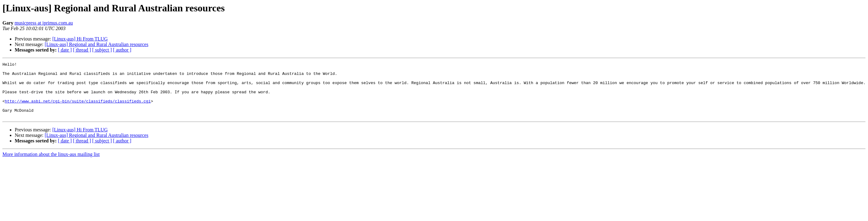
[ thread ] (82, 50)
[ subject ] (102, 50)
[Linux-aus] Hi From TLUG (80, 39)
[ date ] (65, 50)
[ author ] (122, 50)
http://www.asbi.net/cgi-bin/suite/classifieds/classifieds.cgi (78, 109)
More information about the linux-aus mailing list (51, 165)
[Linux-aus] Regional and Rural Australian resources (97, 44)
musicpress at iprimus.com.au (44, 23)
